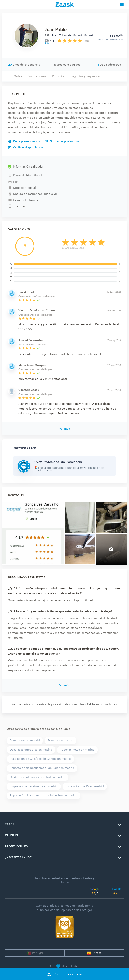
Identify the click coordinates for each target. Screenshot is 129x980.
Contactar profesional (62, 141)
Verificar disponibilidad (26, 147)
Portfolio (58, 76)
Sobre (18, 76)
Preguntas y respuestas (85, 76)
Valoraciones (37, 76)
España (97, 953)
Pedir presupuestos (24, 141)
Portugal (37, 953)
